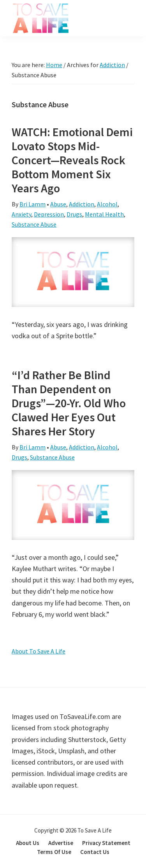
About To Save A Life (39, 651)
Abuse (58, 204)
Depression (49, 214)
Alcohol (107, 204)
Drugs (74, 214)
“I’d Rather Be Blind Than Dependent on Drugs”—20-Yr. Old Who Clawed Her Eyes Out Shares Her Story (69, 403)
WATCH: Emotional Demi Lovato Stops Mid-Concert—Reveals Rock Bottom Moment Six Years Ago (72, 160)
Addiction (82, 204)
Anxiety (21, 214)
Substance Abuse (34, 224)
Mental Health (104, 214)
